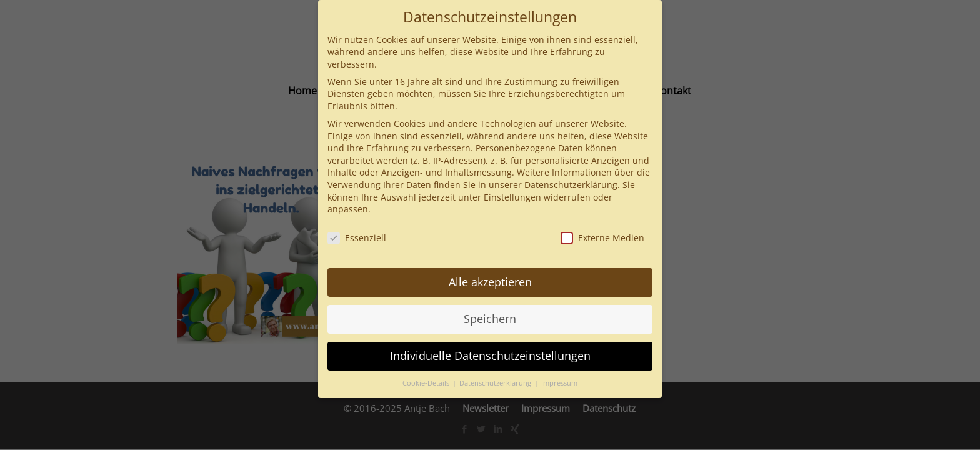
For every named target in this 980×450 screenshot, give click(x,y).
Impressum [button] (559, 383)
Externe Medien (602, 238)
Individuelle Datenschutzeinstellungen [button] (490, 356)
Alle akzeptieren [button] (490, 282)
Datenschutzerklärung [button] (496, 383)
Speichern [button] (490, 319)
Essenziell (357, 238)
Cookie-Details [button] (427, 383)
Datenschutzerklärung (571, 185)
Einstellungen (512, 197)
